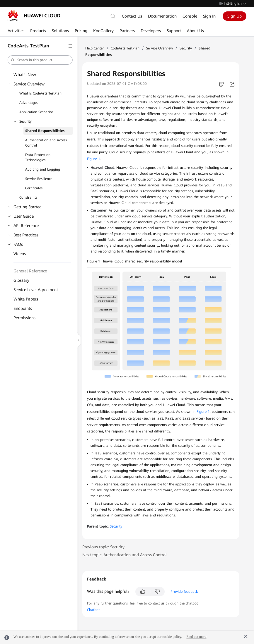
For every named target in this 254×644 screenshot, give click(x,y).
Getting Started (28, 207)
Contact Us (132, 16)
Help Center (95, 48)
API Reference (26, 226)
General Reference (30, 271)
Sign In (209, 16)
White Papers (26, 299)
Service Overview (29, 84)
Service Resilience (39, 179)
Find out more (196, 637)
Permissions (24, 318)
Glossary (21, 280)
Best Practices (26, 235)
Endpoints (23, 308)
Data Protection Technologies (38, 157)
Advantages (29, 103)
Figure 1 (94, 159)
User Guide (24, 216)
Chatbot (93, 610)
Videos (20, 254)
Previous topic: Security (103, 547)
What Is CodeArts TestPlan (40, 93)
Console (190, 16)
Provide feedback (184, 592)
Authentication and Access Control (46, 143)
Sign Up (235, 16)
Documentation (162, 16)
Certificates (34, 188)
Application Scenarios (36, 112)
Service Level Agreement (36, 290)
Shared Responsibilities (45, 131)
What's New (25, 75)
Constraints (28, 198)
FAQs (18, 244)
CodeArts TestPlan (125, 48)
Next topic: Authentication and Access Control (125, 555)
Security (25, 121)
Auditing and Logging (43, 169)
